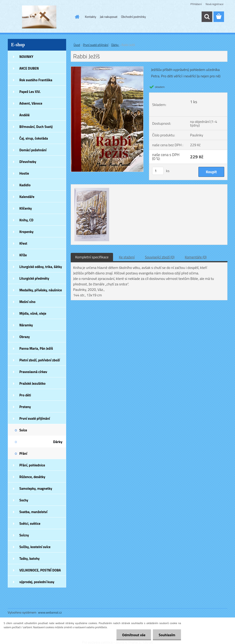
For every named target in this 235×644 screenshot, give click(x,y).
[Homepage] (76, 17)
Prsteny (25, 407)
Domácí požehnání (33, 150)
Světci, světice (30, 524)
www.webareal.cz (50, 612)
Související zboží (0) (160, 257)
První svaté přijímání (35, 418)
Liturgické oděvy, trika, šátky (41, 267)
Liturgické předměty (34, 278)
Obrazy (25, 337)
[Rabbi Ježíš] (107, 68)
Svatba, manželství (34, 512)
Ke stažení (127, 257)
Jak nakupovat (109, 17)
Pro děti (25, 395)
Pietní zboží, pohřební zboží (40, 360)
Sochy (24, 500)
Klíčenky (26, 208)
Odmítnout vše (134, 635)
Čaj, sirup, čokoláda (34, 138)
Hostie (24, 173)
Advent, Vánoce (31, 103)
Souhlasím (167, 635)
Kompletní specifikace (92, 257)
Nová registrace (214, 4)
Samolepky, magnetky (36, 488)
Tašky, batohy (30, 559)
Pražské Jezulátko (32, 383)
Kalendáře (27, 197)
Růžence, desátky (32, 477)
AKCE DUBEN (29, 68)
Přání (23, 453)
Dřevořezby (28, 162)
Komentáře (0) (196, 257)
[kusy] (158, 171)
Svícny (24, 535)
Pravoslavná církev (33, 372)
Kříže (23, 255)
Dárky (58, 442)
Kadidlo (25, 185)
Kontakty (90, 17)
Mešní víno (28, 302)
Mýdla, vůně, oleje (33, 313)
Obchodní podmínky (133, 17)
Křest (23, 243)
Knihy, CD (26, 220)
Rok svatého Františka (36, 80)
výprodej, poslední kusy (37, 582)
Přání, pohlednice (32, 465)
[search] (207, 17)
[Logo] (39, 17)
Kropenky (27, 232)
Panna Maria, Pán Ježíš (36, 348)
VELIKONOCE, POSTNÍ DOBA (40, 570)
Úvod (77, 45)
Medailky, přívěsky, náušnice (41, 290)
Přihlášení (196, 4)
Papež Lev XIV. (30, 92)
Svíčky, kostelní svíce (35, 547)
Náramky (26, 325)
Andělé (25, 115)
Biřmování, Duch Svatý (36, 127)
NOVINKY (26, 57)
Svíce (23, 430)
